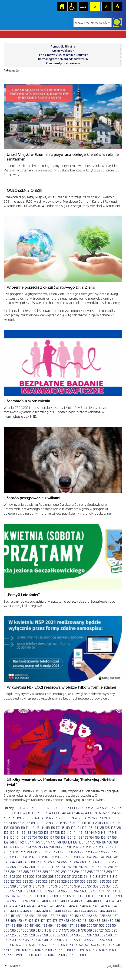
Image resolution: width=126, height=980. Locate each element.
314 (86, 877)
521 (102, 930)
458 (57, 916)
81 (114, 818)
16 (64, 808)
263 (115, 862)
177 (48, 842)
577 (112, 945)
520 (96, 930)
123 (90, 828)
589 (70, 950)
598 (13, 955)
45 (73, 813)
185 (93, 842)
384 (62, 896)
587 (57, 950)
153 (29, 838)
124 (96, 828)
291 (58, 872)
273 (62, 867)
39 (46, 813)
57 (10, 818)
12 (48, 808)
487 (6, 926)
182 (75, 842)
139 (63, 833)
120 (73, 828)
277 (86, 867)
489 (19, 926)
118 (63, 828)
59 (19, 818)
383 (55, 896)
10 (41, 808)
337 (115, 882)
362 (44, 891)
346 (58, 886)
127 (113, 828)
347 (64, 886)
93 (51, 823)
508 (26, 930)
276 (80, 867)
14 (56, 808)
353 (102, 886)
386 (75, 896)
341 (26, 886)
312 (75, 877)
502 (102, 926)
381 (42, 896)
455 (38, 916)
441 (64, 911)
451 (13, 916)
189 (115, 842)
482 (91, 921)
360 (32, 891)
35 (28, 813)
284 (13, 872)
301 (6, 877)
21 (84, 808)
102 (94, 823)
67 (55, 818)
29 (120, 808)
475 (49, 921)
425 (79, 906)
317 (103, 877)
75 (89, 818)
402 (57, 901)
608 (76, 955)
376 (12, 896)
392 (113, 896)
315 (92, 877)
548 (45, 940)
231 (26, 857)
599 (19, 955)
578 (117, 945)
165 (97, 838)
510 (38, 930)
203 (82, 847)
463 (89, 916)
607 (70, 955)
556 (96, 940)
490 (26, 926)
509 (32, 930)
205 (95, 847)
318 (109, 877)
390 (100, 896)
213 (29, 852)
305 (32, 877)
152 (23, 838)
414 (12, 906)
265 (13, 867)
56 (6, 818)
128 (118, 828)
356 (7, 891)
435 (26, 911)
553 (77, 940)
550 (58, 940)
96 (65, 823)
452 (19, 916)
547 (39, 940)
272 (56, 867)
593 (95, 950)
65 (46, 818)
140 (69, 833)
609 (83, 955)
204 (89, 847)
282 (117, 867)
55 (119, 813)
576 (106, 945)
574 (94, 945)
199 (57, 847)
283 (7, 872)
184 (87, 842)
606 (64, 955)
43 (64, 813)
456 (45, 916)
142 (80, 833)
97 (69, 823)
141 (74, 833)
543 (13, 940)
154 (35, 838)
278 (92, 867)
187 (104, 842)
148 (114, 833)
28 (116, 808)
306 (38, 877)
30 (6, 813)
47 (83, 813)
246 (7, 862)
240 (83, 857)
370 (96, 891)
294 (77, 872)
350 (83, 886)
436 (33, 911)
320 (7, 882)
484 (104, 921)
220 (70, 852)
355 (115, 886)
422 (59, 906)
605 (57, 955)
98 (74, 823)
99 (78, 823)
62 (32, 818)
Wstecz (15, 966)
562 (19, 945)
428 (98, 906)
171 (17, 842)
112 (32, 828)
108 (12, 828)
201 (70, 847)
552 (70, 940)
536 (83, 935)
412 (120, 901)
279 (98, 867)
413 (6, 906)
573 (88, 945)
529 (39, 935)
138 (57, 833)
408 (96, 901)
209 (7, 852)
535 (77, 935)
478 (66, 921)
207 (108, 847)
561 (13, 945)
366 (70, 891)
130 (12, 833)
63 (37, 818)
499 (83, 926)
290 (52, 872)
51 (101, 813)
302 (12, 877)
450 (7, 916)
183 (81, 842)
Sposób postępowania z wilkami (33, 498)
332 (83, 882)
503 (108, 926)
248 (19, 862)
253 (51, 862)
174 (32, 842)
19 (75, 808)
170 (12, 842)
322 (19, 882)
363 (51, 891)
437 (39, 911)
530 (45, 935)
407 (90, 901)
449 (116, 911)
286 (26, 872)
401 (51, 901)
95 (60, 823)
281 (111, 867)
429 (104, 906)
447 (103, 911)
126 (107, 828)
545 (26, 940)
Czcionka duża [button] (117, 6)
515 (67, 930)
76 (93, 818)
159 (63, 838)
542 (7, 940)
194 (29, 847)
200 (63, 847)
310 (64, 877)
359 (26, 891)
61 (28, 818)
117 (58, 828)
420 (47, 906)
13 (52, 808)
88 (28, 823)
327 (51, 882)
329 (64, 882)
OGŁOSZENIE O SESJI (24, 190)
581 (19, 950)
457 (51, 916)
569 (64, 945)
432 (7, 911)
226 (109, 852)
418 (35, 906)
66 (51, 818)
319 (115, 877)
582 (25, 950)
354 (109, 886)
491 (32, 926)
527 (26, 935)
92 (46, 823)
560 (7, 945)
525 (13, 935)
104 (106, 823)
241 (90, 857)
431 (117, 906)
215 (41, 852)
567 (51, 945)
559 (116, 940)
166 (103, 838)
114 (43, 828)
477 (61, 921)
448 (109, 911)
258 (83, 862)
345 (51, 886)
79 (105, 818)
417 (29, 906)
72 (76, 818)
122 (84, 828)
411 (114, 901)
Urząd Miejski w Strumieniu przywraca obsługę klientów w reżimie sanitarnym (63, 157)
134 (35, 833)
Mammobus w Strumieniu (28, 401)
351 (90, 886)
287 (32, 872)
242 (96, 857)
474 (43, 921)
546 (33, 940)
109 (17, 828)
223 (89, 852)
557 (103, 940)
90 (38, 823)
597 (6, 955)
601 (32, 955)
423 (66, 906)
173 (27, 842)
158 (57, 838)
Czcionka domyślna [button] (95, 6)
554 (83, 940)
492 (38, 926)
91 (42, 823)
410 (109, 901)
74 (85, 818)
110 (23, 828)
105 (112, 823)
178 (53, 842)
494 (51, 926)
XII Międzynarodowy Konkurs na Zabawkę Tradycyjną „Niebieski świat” (62, 782)
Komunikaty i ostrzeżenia (63, 63)
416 (24, 906)
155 (40, 838)
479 (73, 921)
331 (77, 882)
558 (109, 940)
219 (64, 852)
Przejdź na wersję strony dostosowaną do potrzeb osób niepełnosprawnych (72, 6)
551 (64, 940)
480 (79, 921)
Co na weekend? (63, 51)
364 (57, 891)
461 (77, 916)
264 (7, 867)
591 (83, 950)
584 (38, 950)
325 (38, 882)
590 (76, 950)
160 (69, 838)
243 (102, 857)
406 (83, 901)
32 (14, 813)
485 (111, 921)
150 (12, 838)
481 (85, 921)
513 (55, 930)
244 (109, 857)
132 (23, 833)
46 (78, 813)
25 (102, 808)
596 (115, 950)
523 (114, 930)
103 (100, 823)
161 (74, 838)
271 (51, 867)
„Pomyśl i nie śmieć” (24, 595)
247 (13, 862)
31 (10, 813)
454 (32, 916)
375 (6, 896)
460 (70, 916)
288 (39, 872)
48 (87, 813)
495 (57, 926)
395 (13, 901)
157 (52, 838)
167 (109, 838)
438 (45, 911)
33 (19, 813)
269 (39, 867)
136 (46, 833)
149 (6, 838)
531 (51, 935)
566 (45, 945)
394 (7, 901)
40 (51, 813)
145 (97, 833)
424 (72, 906)
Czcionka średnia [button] (106, 6)
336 (109, 882)
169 (6, 842)
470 (19, 921)
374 (119, 891)
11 (44, 808)
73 (81, 818)
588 (63, 950)
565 (38, 945)
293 (70, 872)
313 (80, 877)
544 (20, 940)
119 (68, 828)
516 (72, 930)
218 (58, 852)
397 (26, 901)
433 (13, 911)
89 (33, 823)
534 (70, 935)
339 (13, 886)
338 (7, 886)
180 (64, 842)
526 (20, 935)
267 (26, 867)
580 (13, 950)
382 (49, 896)
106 (118, 823)
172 (22, 842)
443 (77, 911)
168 (114, 838)
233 (38, 857)
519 (89, 930)
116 (53, 828)
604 (51, 955)
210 (13, 852)
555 (90, 940)
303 (19, 877)
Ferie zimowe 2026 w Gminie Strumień (63, 55)
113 (37, 828)
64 (42, 818)
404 (70, 901)
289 (45, 872)
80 (110, 818)
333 (89, 882)
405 (77, 901)
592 (89, 950)
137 (52, 833)
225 (102, 852)
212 (24, 852)
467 (115, 916)
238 (70, 857)
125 (101, 828)
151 (17, 838)
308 (51, 877)
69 (64, 818)
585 (44, 950)
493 (44, 926)
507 (19, 930)
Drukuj (118, 966)
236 (58, 857)
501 (96, 926)
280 (104, 867)
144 (91, 833)
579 (6, 950)
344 (45, 886)
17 (68, 808)
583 (31, 950)
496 (64, 926)
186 (98, 842)
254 (57, 862)
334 (96, 882)
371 (101, 891)
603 (44, 955)
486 (117, 921)
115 (48, 828)
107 (6, 828)
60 (24, 818)
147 (109, 833)
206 (102, 847)
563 (25, 945)
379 (30, 896)
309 (57, 877)
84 (10, 823)
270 (45, 867)
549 (52, 940)
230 (20, 857)
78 (101, 818)
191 (12, 847)
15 (60, 808)
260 (96, 862)
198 (51, 847)
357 (13, 891)
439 (52, 911)
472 (31, 921)
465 (102, 916)
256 (70, 862)
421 (53, 906)
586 (51, 950)
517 (78, 930)
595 (108, 950)
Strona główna (62, 6)
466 (109, 916)
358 (19, 891)
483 (98, 921)
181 (70, 842)
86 (20, 823)
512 (49, 930)
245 (115, 857)
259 (90, 862)
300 (116, 872)
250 (32, 862)
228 (7, 857)
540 (109, 935)
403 (64, 901)
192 (17, 847)
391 (106, 896)
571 (76, 945)
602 (38, 955)
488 (13, 926)
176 (43, 842)
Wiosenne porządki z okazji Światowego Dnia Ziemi (51, 287)
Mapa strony (83, 6)
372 (107, 891)
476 (55, 921)
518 (84, 930)
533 (64, 935)
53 (109, 813)
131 (17, 833)
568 (57, 945)
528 (32, 935)
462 (83, 916)
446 (96, 911)
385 (68, 896)
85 (15, 823)
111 (28, 828)
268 (32, 867)
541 (115, 935)
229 (13, 857)
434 (20, 911)
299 (109, 872)
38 (42, 813)
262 (108, 862)
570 (70, 945)
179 (59, 842)
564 (32, 945)
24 (97, 808)
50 (96, 813)
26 (107, 808)
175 (38, 842)
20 (80, 808)
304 (25, 877)
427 (91, 906)
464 (96, 916)
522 (108, 930)
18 (71, 808)
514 (61, 930)
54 (114, 813)
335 (102, 882)
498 (76, 926)
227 (115, 852)
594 (102, 950)
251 (38, 862)
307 (45, 877)
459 (64, 916)
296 (90, 872)
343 (38, 886)
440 (58, 911)
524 (7, 935)
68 (60, 818)
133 (29, 833)
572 (82, 945)
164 (91, 838)
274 (68, 867)
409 (103, 901)
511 (44, 930)
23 (93, 808)
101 (89, 823)
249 (26, 862)
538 (96, 935)
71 (73, 818)
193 (23, 847)
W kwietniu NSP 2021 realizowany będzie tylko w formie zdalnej (61, 687)
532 (57, 935)
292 (64, 872)
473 (37, 921)
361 (38, 891)
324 (32, 882)
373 (113, 891)
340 (20, 886)
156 (46, 838)
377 (18, 896)
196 (40, 847)
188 (110, 842)
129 (6, 833)
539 (103, 935)
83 (6, 823)
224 (96, 852)
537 (90, 935)
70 (69, 818)
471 (25, 921)
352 (96, 886)
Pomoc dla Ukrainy (63, 47)
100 (84, 823)
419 (41, 906)
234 (45, 857)
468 (7, 921)
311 (69, 877)
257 (77, 862)
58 (14, 818)
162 (80, 838)
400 (45, 901)
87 (24, 823)
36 (33, 813)
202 (76, 847)
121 (79, 828)
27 (111, 808)
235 (51, 857)
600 (26, 955)
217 (53, 852)
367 (77, 891)
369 (90, 891)
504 (115, 926)
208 (114, 847)
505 (7, 930)
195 (35, 847)
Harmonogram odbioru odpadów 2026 (63, 59)
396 (20, 901)
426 (85, 906)
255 (64, 862)
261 (102, 862)
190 (6, 847)
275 (74, 867)
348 (70, 886)
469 (13, 921)
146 (103, 833)
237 (64, 857)
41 (55, 813)
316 (98, 877)
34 (23, 813)
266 (20, 867)
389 (94, 896)
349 (77, 886)
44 (69, 813)
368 (83, 891)
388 (87, 896)
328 (57, 882)
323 (25, 882)
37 (37, 813)
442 (70, 911)
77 (97, 818)
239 (77, 857)
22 (88, 808)
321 (13, 882)
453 (25, 916)
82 (118, 818)
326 (45, 882)
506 (13, 930)
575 (100, 945)
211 (18, 852)
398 (32, 901)
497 (70, 926)
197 (46, 847)
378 (24, 896)
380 (36, 896)
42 (60, 813)
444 (83, 911)
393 (119, 896)
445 (90, 911)
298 (103, 872)
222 (83, 852)
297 (96, 872)
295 (83, 872)
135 (40, 833)
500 (90, 926)
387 (81, 896)
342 (32, 886)
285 (20, 872)
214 (35, 852)
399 (39, 901)
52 (105, 813)
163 (86, 838)
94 (56, 823)
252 (44, 862)
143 (86, 833)
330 (70, 882)
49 (92, 813)
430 (111, 906)
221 (76, 852)
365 (64, 891)
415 (18, 906)
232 (32, 857)
